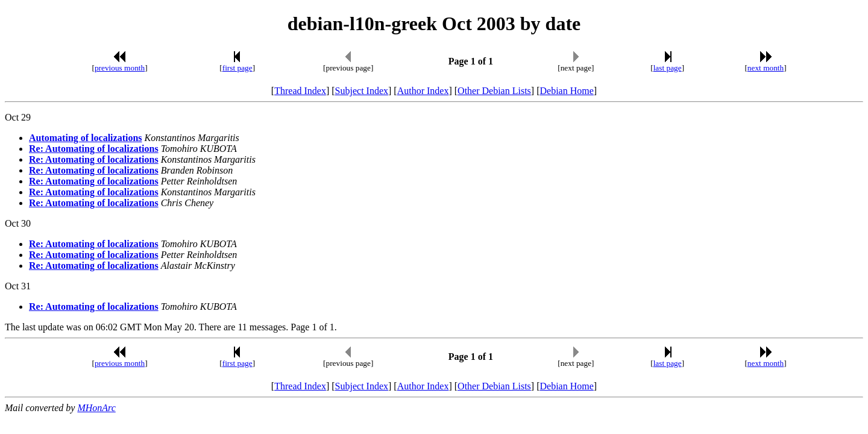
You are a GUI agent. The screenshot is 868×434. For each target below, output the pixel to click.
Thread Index (300, 91)
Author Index (423, 91)
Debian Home (566, 91)
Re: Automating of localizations (94, 149)
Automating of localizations (86, 138)
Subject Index (362, 91)
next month (766, 68)
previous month (120, 68)
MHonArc (96, 408)
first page (237, 68)
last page (668, 68)
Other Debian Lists (494, 91)
